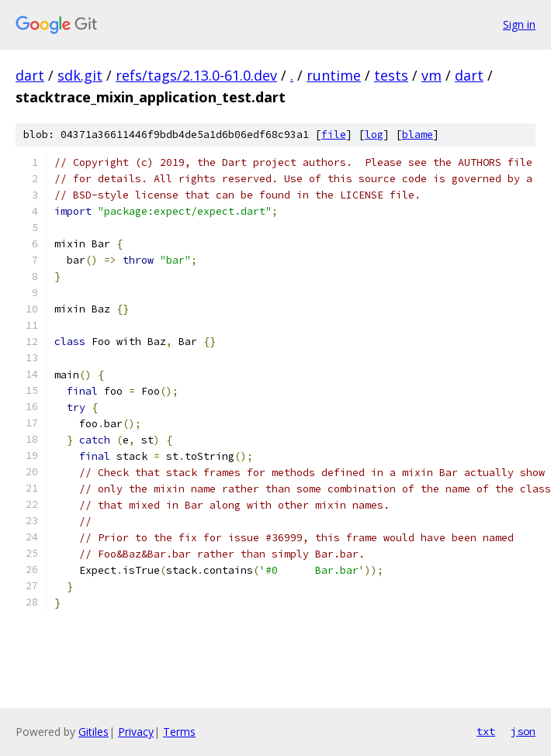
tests (391, 75)
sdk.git (80, 75)
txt (486, 731)
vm (431, 75)
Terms (179, 732)
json (523, 731)
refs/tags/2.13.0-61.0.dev (196, 75)
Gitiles (94, 732)
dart (30, 75)
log (374, 135)
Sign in (519, 24)
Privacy (136, 732)
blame (418, 135)
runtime (334, 75)
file (334, 135)
